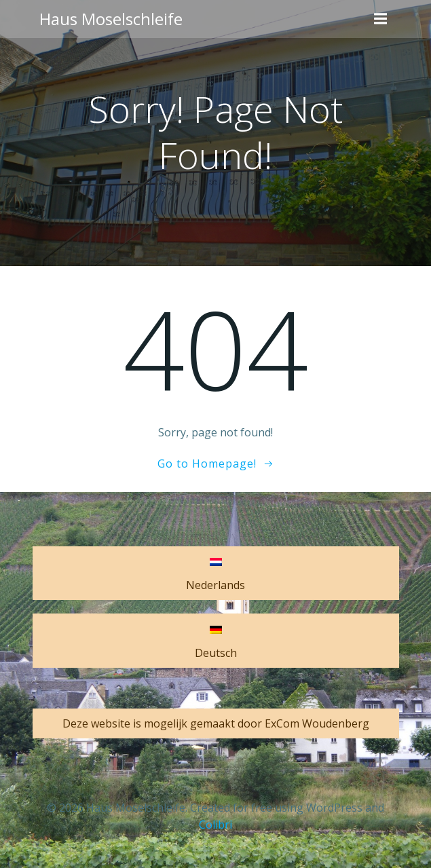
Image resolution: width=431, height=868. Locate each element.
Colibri (215, 825)
